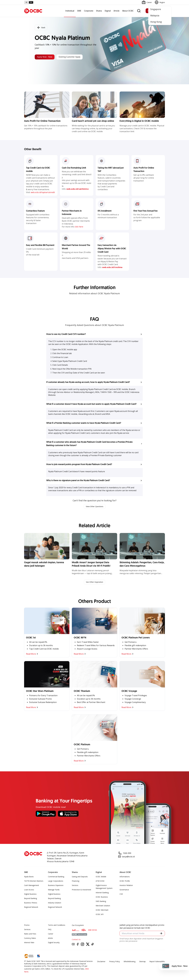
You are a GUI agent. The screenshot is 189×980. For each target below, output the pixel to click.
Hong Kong (156, 22)
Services (75, 886)
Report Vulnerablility (157, 962)
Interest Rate (29, 943)
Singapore (156, 9)
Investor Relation (126, 886)
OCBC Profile (125, 882)
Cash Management (32, 886)
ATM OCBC (100, 882)
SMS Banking (101, 902)
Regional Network (31, 908)
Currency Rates (30, 939)
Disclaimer (101, 962)
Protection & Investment (81, 890)
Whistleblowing (130, 962)
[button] (94, 334)
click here (79, 227)
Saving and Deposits (80, 877)
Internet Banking (102, 893)
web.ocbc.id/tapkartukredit (43, 192)
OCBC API (100, 915)
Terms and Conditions (57, 926)
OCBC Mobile (101, 877)
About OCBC (128, 11)
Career (51, 934)
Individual (70, 11)
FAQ (50, 930)
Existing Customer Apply (76, 57)
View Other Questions (94, 507)
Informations (125, 877)
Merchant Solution (103, 906)
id (27, 2)
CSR (121, 895)
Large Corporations (56, 882)
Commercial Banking (56, 877)
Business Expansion (56, 886)
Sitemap (142, 962)
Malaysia (155, 15)
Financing (76, 882)
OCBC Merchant (102, 911)
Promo (27, 926)
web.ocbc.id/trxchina (112, 267)
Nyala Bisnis (29, 877)
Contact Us (76, 940)
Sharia (99, 11)
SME (79, 11)
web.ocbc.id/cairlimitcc (77, 189)
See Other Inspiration (94, 583)
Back (41, 27)
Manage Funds (54, 890)
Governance (124, 890)
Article (116, 11)
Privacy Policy (115, 962)
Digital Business (30, 895)
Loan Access (29, 890)
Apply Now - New (46, 57)
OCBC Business (102, 897)
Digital (108, 11)
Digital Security (54, 943)
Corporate (89, 11)
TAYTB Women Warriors (34, 882)
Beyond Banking (30, 899)
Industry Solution (55, 903)
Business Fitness (31, 903)
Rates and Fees (30, 934)
